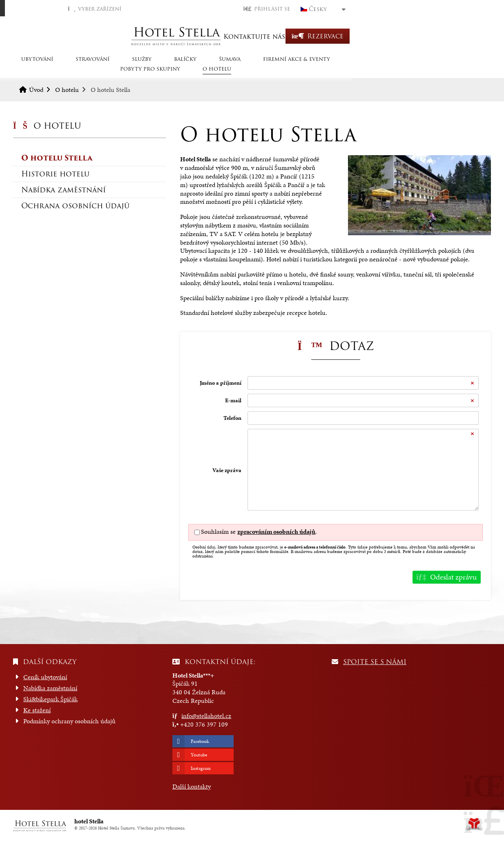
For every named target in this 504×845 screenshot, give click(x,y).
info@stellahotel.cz (206, 716)
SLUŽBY (152, 70)
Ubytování (47, 70)
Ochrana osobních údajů (75, 206)
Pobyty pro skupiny (392, 70)
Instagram (201, 768)
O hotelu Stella (57, 158)
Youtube (199, 755)
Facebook (200, 741)
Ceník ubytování (45, 677)
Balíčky (195, 70)
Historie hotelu (55, 174)
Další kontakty (192, 786)
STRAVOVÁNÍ (102, 70)
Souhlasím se (218, 532)
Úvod (252, 36)
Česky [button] (457, 9)
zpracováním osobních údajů (276, 532)
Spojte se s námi (375, 662)
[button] (406, 9)
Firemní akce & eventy (306, 70)
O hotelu (459, 70)
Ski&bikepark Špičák (50, 699)
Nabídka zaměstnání (64, 190)
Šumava (240, 70)
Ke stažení (37, 710)
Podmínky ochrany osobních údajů (69, 721)
